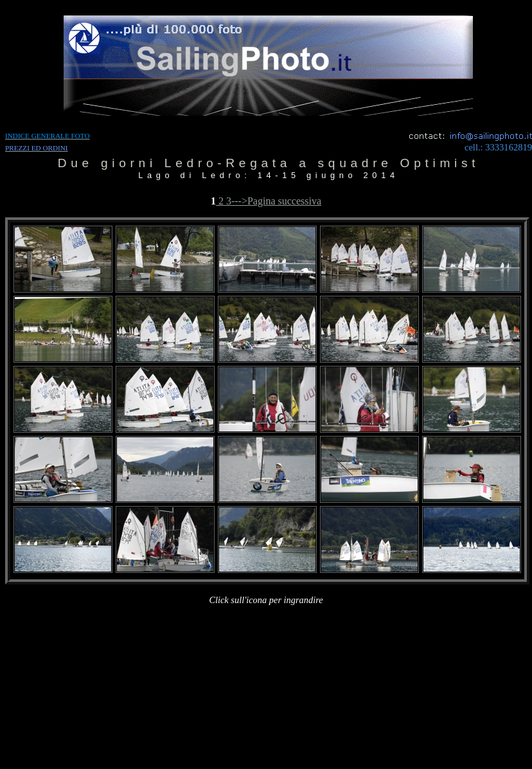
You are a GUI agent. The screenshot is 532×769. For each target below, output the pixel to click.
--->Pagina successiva (276, 201)
